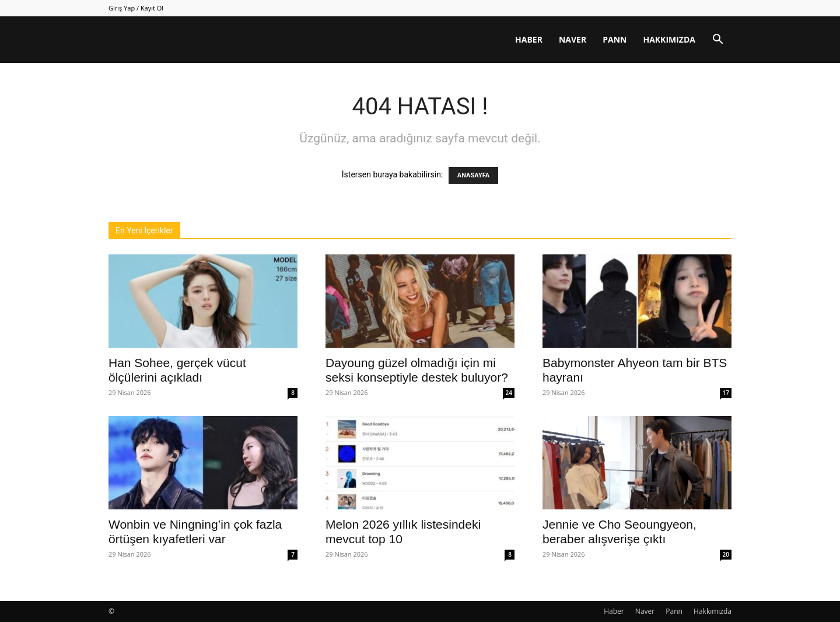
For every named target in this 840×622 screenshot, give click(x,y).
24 (509, 393)
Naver (573, 39)
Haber (529, 39)
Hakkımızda (669, 39)
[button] (717, 41)
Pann (615, 39)
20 (726, 554)
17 (726, 393)
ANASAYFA (473, 175)
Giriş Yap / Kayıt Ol (136, 8)
